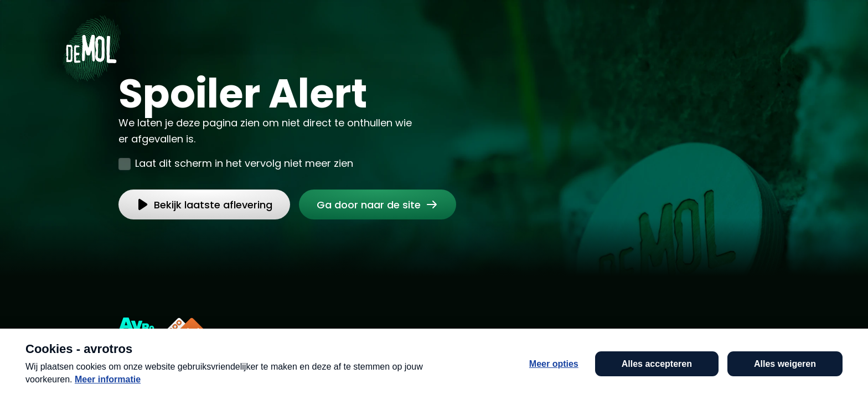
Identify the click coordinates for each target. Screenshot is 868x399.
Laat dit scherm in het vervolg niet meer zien (244, 163)
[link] (378, 204)
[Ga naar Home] (91, 45)
